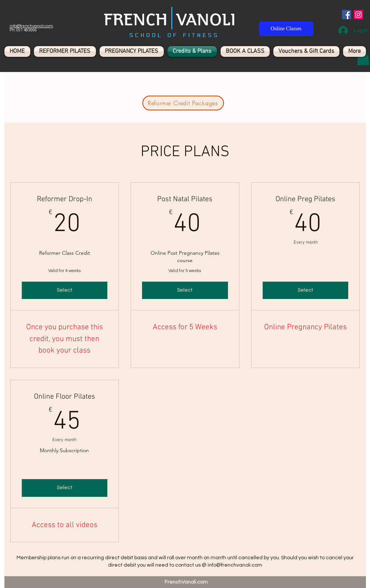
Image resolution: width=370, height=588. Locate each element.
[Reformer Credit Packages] (183, 103)
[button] (363, 58)
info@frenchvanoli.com (31, 26)
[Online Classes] (286, 29)
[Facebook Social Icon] (347, 15)
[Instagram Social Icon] (358, 15)
